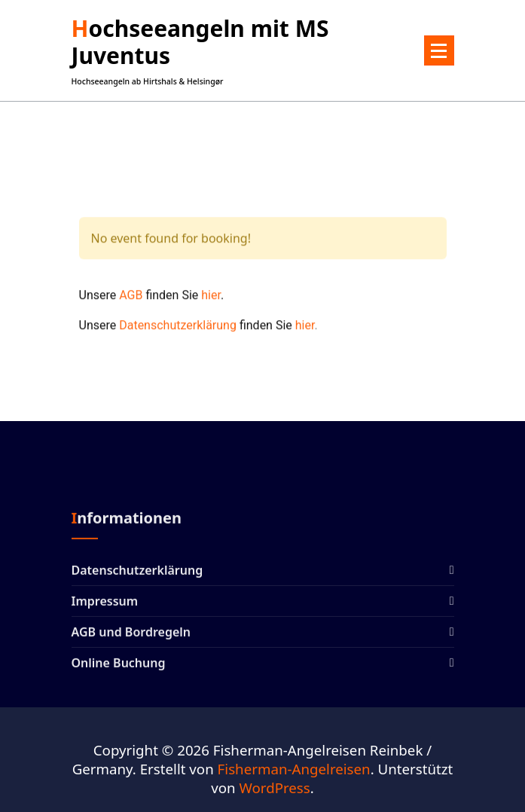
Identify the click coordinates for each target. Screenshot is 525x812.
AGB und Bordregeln (131, 638)
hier (211, 302)
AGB (131, 302)
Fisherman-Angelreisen (294, 769)
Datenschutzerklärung (178, 333)
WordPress (274, 788)
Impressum (105, 607)
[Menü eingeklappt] (439, 50)
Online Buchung (119, 669)
